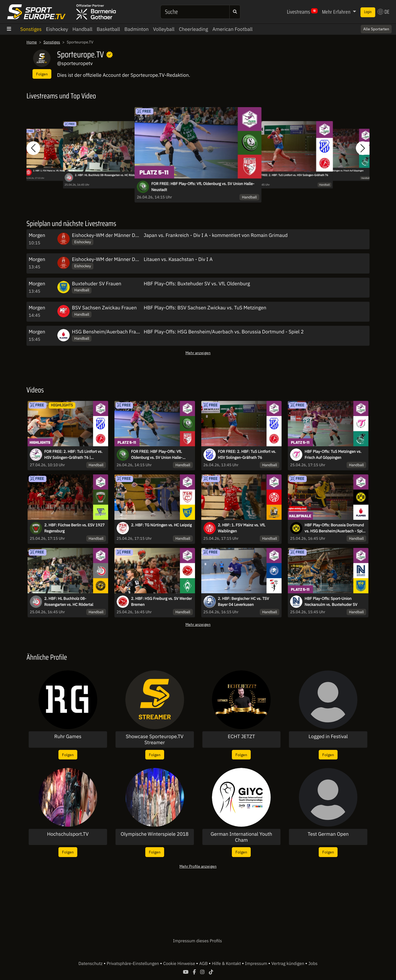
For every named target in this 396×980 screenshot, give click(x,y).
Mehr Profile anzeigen (198, 866)
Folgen (42, 74)
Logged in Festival (328, 737)
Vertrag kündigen (288, 964)
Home (32, 42)
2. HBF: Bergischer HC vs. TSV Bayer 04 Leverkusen (243, 602)
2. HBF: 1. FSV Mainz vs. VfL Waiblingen (51, 171)
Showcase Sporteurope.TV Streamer (154, 739)
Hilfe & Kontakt (227, 964)
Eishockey (57, 29)
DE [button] (383, 12)
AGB (204, 964)
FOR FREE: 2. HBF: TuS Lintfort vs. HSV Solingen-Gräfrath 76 (292, 175)
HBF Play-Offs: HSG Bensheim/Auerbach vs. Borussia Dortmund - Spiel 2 (224, 332)
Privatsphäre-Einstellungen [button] (133, 964)
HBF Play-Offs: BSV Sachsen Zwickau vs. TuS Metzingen (205, 308)
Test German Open (328, 834)
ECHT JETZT (241, 737)
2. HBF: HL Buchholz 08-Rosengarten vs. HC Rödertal (107, 175)
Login (368, 12)
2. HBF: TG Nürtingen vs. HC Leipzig (161, 525)
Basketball (108, 29)
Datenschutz (91, 964)
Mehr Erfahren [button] (337, 12)
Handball (82, 29)
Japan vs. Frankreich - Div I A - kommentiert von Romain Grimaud (216, 235)
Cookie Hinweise (180, 964)
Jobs (313, 964)
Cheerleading (193, 29)
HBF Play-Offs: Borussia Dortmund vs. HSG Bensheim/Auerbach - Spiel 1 (335, 528)
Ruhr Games (68, 737)
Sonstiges (31, 29)
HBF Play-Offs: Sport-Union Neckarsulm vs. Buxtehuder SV (331, 602)
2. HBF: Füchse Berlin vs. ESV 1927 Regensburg (74, 528)
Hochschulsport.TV (68, 834)
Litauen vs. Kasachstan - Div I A (178, 259)
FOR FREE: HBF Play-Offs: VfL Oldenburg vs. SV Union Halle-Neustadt (203, 187)
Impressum (257, 964)
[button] (33, 148)
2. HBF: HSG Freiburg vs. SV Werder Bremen (162, 602)
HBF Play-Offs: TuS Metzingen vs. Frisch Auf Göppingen (338, 171)
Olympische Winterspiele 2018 (155, 834)
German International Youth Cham (241, 837)
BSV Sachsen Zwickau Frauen (104, 308)
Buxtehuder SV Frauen (97, 284)
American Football (233, 29)
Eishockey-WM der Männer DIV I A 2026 (116, 235)
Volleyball (164, 29)
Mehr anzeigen (198, 353)
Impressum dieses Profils (197, 941)
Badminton (136, 29)
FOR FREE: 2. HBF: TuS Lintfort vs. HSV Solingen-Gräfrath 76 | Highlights (73, 455)
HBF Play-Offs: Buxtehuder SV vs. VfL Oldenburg (197, 284)
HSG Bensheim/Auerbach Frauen (108, 332)
